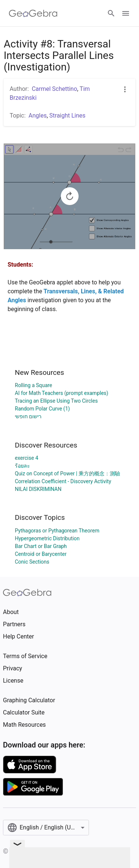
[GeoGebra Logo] (33, 13)
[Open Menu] (126, 13)
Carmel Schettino (54, 89)
